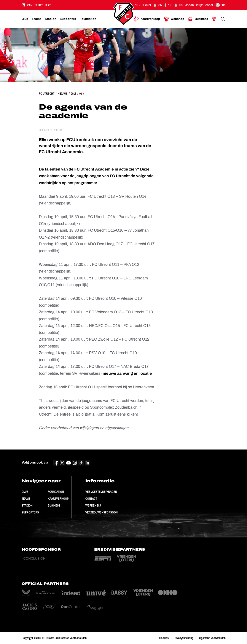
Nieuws (63, 94)
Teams (26, 499)
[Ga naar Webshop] (174, 19)
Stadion (27, 505)
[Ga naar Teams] (37, 19)
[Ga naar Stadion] (50, 19)
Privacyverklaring (184, 638)
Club (25, 492)
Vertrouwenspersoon (101, 512)
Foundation (56, 492)
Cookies (164, 638)
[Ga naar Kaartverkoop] (147, 19)
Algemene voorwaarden (212, 638)
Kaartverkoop (58, 499)
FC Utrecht (47, 94)
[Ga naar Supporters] (68, 19)
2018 (73, 94)
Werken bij (93, 505)
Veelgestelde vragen (101, 492)
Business (54, 505)
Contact (91, 499)
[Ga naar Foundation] (88, 19)
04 (81, 94)
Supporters (30, 512)
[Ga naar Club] (25, 19)
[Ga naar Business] (198, 19)
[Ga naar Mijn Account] (214, 19)
